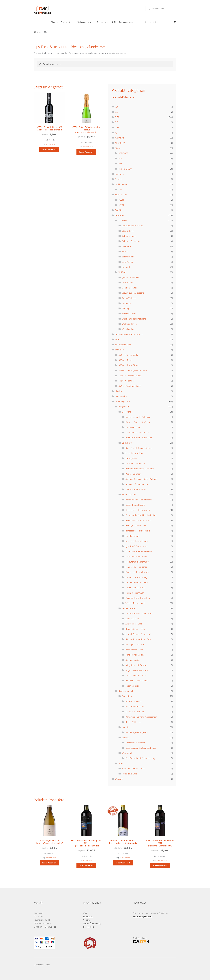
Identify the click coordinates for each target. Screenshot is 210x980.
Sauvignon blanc (129, 314)
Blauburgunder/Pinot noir (133, 226)
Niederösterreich (126, 691)
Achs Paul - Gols (132, 619)
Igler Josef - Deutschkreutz (137, 546)
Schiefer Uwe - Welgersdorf (137, 432)
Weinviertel (127, 753)
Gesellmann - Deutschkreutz (138, 510)
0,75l (117, 117)
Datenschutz (89, 927)
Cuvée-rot (126, 246)
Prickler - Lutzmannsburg (136, 577)
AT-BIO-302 (120, 143)
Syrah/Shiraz (128, 262)
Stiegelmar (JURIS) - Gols (136, 665)
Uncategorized (122, 396)
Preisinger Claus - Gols (135, 644)
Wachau (125, 738)
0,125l (121, 200)
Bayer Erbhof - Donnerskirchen (139, 448)
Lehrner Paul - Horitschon (136, 567)
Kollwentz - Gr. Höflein (135, 464)
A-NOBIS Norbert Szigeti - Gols (139, 613)
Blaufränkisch (128, 231)
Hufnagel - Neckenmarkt (136, 525)
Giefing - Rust (131, 458)
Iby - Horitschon (132, 536)
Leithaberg (127, 443)
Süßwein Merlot (125, 360)
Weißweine (123, 272)
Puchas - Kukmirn (133, 427)
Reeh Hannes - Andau (135, 650)
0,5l (117, 112)
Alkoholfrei (120, 138)
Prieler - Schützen (133, 474)
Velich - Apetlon (132, 686)
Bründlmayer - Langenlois (137, 732)
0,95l (117, 127)
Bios (120, 164)
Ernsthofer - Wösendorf (135, 743)
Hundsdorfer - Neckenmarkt (138, 531)
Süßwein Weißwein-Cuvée (130, 386)
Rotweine (123, 220)
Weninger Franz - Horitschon (138, 598)
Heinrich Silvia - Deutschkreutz (139, 520)
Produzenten (68, 22)
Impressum (88, 916)
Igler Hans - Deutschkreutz (137, 541)
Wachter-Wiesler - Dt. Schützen (139, 438)
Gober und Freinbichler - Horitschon (141, 515)
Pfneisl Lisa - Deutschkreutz (137, 572)
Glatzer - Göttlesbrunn (135, 706)
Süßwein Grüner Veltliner (129, 355)
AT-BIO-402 (123, 153)
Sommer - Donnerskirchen (137, 484)
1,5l (120, 189)
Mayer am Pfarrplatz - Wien (134, 768)
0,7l (117, 122)
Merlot (125, 251)
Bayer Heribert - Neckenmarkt (138, 500)
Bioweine (119, 148)
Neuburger (127, 303)
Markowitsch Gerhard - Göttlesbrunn (141, 717)
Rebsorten (103, 22)
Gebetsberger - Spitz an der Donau (141, 748)
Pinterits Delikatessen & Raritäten (140, 469)
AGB (85, 913)
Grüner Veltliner (129, 298)
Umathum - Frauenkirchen (137, 681)
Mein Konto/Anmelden (123, 22)
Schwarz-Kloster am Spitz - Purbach (141, 479)
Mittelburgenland (130, 494)
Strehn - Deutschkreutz (135, 588)
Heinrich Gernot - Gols (135, 629)
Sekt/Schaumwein (123, 345)
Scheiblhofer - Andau (135, 655)
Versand (87, 920)
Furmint (118, 179)
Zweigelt (126, 267)
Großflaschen (121, 184)
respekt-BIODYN (125, 169)
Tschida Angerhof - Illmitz (136, 675)
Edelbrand (120, 174)
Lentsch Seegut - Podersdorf (138, 634)
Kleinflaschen (121, 195)
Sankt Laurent (128, 257)
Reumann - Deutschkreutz (137, 582)
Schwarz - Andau (133, 660)
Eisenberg (126, 412)
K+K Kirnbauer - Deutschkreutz (139, 551)
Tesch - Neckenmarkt (135, 593)
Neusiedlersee (128, 608)
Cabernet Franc (129, 236)
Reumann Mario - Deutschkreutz (129, 334)
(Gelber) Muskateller (131, 277)
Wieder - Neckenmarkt (135, 603)
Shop (55, 22)
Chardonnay (127, 282)
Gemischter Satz (129, 288)
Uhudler (119, 391)
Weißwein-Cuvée (129, 324)
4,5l (117, 133)
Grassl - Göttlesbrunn (135, 712)
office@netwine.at (48, 927)
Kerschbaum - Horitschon (136, 557)
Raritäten (119, 210)
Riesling (125, 308)
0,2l (117, 107)
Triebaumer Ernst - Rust (136, 489)
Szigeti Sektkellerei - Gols (137, 670)
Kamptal (126, 727)
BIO (120, 158)
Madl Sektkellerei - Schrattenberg (140, 758)
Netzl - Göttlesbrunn (134, 722)
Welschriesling (128, 329)
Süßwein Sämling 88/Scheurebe (133, 370)
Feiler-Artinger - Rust (134, 453)
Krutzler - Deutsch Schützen (138, 422)
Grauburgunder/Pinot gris (133, 293)
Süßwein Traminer (126, 381)
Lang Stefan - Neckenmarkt (137, 562)
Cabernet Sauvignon (131, 241)
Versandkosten (51, 144)
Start (39, 32)
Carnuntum (127, 696)
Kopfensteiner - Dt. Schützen (138, 417)
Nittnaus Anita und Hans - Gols (138, 639)
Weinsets (119, 779)
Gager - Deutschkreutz (135, 505)
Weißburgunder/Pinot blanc (134, 319)
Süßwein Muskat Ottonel (129, 365)
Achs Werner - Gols (134, 624)
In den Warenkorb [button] (49, 149)
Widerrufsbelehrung (92, 923)
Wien (121, 763)
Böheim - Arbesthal (134, 701)
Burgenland (124, 407)
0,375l (121, 205)
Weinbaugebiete (86, 22)
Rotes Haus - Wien (130, 774)
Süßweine (119, 350)
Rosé (117, 339)
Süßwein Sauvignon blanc (130, 376)
